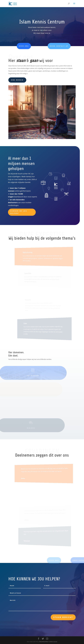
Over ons (18, 46)
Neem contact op (50, 46)
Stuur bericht (63, 617)
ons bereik (17, 80)
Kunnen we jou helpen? (19, 212)
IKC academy (29, 376)
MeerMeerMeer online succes (48, 642)
